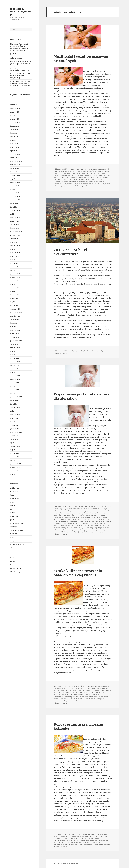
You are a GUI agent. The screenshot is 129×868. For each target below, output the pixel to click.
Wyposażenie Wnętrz (17, 544)
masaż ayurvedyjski (65, 175)
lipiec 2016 (14, 443)
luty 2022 (13, 260)
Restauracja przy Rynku (75, 692)
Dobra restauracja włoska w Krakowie (77, 836)
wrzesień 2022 (15, 235)
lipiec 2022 (14, 242)
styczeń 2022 (14, 263)
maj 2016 (13, 450)
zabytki (102, 351)
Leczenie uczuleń (60, 462)
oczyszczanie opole (60, 184)
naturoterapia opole (97, 182)
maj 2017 (13, 411)
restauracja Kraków (60, 692)
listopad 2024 (15, 158)
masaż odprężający (80, 177)
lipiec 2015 (14, 474)
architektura (14, 488)
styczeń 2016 (14, 453)
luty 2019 (13, 355)
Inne (12, 509)
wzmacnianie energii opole (79, 186)
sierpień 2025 (15, 130)
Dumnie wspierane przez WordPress (66, 863)
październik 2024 (16, 161)
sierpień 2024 (15, 168)
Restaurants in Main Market (88, 697)
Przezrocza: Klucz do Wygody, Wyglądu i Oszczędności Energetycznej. (20, 76)
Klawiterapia (58, 173)
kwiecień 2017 (15, 415)
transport (13, 534)
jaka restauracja (63, 690)
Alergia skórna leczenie (101, 513)
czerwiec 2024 (15, 175)
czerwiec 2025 (15, 137)
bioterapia (57, 171)
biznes (12, 495)
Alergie (74, 517)
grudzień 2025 (15, 123)
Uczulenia (100, 532)
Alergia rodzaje (78, 513)
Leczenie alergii (63, 521)
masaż (56, 175)
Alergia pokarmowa (76, 509)
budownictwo (15, 499)
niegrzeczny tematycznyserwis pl (21, 11)
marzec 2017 (14, 418)
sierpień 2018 (15, 369)
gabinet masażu (103, 171)
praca (12, 520)
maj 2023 (13, 214)
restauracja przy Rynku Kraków (94, 692)
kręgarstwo (80, 173)
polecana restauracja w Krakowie (80, 690)
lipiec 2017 (14, 404)
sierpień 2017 (15, 400)
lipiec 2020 (14, 323)
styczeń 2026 (14, 119)
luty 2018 (13, 386)
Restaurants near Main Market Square (82, 699)
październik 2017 (16, 397)
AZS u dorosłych (99, 519)
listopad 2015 (15, 460)
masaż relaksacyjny (60, 180)
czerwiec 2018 (15, 376)
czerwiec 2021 (15, 288)
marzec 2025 (14, 147)
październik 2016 (16, 432)
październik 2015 (16, 464)
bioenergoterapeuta (90, 169)
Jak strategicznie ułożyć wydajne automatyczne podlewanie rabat (18, 56)
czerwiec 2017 (15, 408)
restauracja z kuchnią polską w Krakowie (84, 695)
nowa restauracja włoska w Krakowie (85, 842)
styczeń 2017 (14, 425)
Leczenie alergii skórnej (96, 521)
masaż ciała (91, 175)
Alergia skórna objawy (74, 515)
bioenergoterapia (104, 169)
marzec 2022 (14, 256)
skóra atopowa (91, 532)
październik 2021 (16, 274)
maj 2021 (13, 291)
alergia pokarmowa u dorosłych (99, 511)
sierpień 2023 (15, 203)
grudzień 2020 (15, 309)
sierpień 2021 (15, 281)
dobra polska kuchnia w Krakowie (76, 688)
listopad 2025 (15, 126)
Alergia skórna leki (60, 515)
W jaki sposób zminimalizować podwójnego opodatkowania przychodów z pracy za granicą (21, 83)
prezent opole (72, 184)
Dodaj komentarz (96, 186)
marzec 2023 (14, 221)
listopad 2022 (15, 228)
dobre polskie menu (94, 688)
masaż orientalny (92, 177)
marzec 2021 (14, 298)
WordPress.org (15, 572)
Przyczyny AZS (58, 532)
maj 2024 (13, 179)
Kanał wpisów (15, 565)
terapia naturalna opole (97, 184)
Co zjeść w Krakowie (87, 834)
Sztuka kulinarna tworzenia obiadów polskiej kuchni (78, 573)
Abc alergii (84, 507)
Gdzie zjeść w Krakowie (92, 838)
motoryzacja (14, 516)
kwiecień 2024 (15, 182)
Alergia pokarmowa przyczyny (77, 511)
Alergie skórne (96, 517)
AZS (86, 519)
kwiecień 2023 (15, 218)
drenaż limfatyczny (91, 171)
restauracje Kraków (71, 697)
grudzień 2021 (15, 267)
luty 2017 (13, 422)
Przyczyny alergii (92, 528)
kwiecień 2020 (15, 330)
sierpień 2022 (15, 239)
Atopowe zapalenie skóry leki (74, 519)
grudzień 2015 (15, 457)
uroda (12, 537)
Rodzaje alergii (69, 532)
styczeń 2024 (14, 193)
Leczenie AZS (77, 523)
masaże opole (73, 182)
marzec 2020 (14, 334)
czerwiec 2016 (15, 446)
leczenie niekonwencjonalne (100, 173)
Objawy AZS (82, 528)
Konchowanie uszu (69, 173)
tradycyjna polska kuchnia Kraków (73, 701)
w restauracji (90, 701)
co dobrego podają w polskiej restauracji (91, 686)
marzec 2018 (14, 383)
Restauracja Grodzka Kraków (101, 690)
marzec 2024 (14, 186)
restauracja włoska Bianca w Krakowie (97, 845)
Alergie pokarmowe (84, 517)
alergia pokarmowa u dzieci (63, 513)
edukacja (13, 506)
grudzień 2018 (15, 362)
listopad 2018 (15, 365)
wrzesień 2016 (15, 436)
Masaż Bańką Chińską (79, 175)
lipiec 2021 (14, 284)
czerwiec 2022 (15, 246)
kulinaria (13, 513)
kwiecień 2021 (15, 295)
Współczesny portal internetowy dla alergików (82, 396)
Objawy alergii (89, 526)
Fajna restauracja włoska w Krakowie (72, 838)
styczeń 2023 (14, 225)
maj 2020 (13, 327)
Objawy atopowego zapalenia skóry (65, 528)
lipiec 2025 (14, 133)
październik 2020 (16, 313)
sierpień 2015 (15, 471)
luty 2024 (13, 189)
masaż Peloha (103, 177)
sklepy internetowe (17, 530)
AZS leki (90, 519)
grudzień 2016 (15, 429)
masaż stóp (71, 180)
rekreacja (13, 527)
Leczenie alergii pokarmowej (79, 521)
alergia (90, 507)
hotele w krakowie (87, 351)
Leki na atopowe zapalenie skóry (64, 526)
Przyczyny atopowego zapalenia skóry (93, 530)
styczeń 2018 (14, 390)
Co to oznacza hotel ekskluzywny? (70, 252)
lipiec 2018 (14, 372)
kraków (97, 351)
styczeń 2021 (14, 305)
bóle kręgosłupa (67, 171)
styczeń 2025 (14, 151)
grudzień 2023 (15, 196)
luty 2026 (13, 115)
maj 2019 (13, 351)
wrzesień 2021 (15, 277)
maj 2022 (13, 249)
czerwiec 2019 (15, 348)
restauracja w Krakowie (61, 695)
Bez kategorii (15, 492)
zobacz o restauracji (101, 701)
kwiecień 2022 (15, 253)
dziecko (13, 502)
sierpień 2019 (15, 344)
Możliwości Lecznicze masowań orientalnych (81, 59)
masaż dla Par (100, 175)
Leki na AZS (80, 526)
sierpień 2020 (15, 320)
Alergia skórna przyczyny (90, 515)
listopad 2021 (15, 270)
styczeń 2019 (14, 358)
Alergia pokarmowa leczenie (92, 509)
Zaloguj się (14, 561)
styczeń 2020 (14, 337)
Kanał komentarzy (16, 568)
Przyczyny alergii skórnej (71, 530)
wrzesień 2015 (15, 467)
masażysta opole (84, 182)
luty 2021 (13, 302)
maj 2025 (13, 140)
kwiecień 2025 (15, 144)
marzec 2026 (14, 112)
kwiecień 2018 (15, 379)
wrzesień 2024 (15, 165)
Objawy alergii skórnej (102, 526)
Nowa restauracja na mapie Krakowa (91, 840)
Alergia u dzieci (66, 517)
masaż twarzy (92, 180)
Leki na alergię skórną (101, 523)
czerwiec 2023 (15, 210)
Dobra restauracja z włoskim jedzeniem (78, 726)
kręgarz (87, 173)
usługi (12, 541)
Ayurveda (80, 169)
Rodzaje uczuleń (80, 532)
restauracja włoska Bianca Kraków (72, 845)
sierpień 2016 (15, 439)
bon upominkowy (79, 171)
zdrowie (13, 548)
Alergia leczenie (99, 507)
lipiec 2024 (14, 172)
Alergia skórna (88, 513)
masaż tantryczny (81, 180)
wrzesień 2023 (15, 200)
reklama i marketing (17, 523)
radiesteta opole (83, 184)
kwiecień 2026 (15, 108)
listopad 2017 (15, 393)
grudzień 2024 (15, 154)
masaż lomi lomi (67, 177)
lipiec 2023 (14, 207)
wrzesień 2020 (15, 316)
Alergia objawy (63, 509)
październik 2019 (16, 341)
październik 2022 (16, 232)
